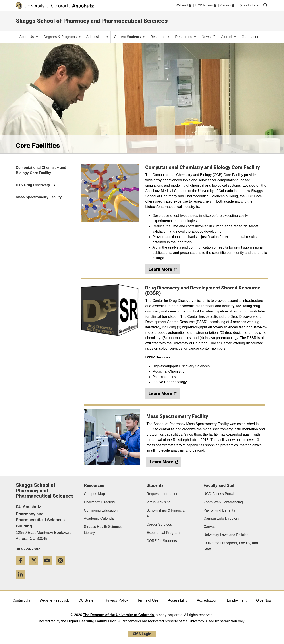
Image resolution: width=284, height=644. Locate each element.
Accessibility (178, 600)
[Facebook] (22, 567)
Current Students (129, 37)
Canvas (209, 527)
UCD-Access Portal (219, 494)
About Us (29, 37)
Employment (237, 600)
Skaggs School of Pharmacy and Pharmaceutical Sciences (92, 21)
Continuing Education (101, 510)
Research (160, 37)
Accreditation (207, 600)
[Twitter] (35, 567)
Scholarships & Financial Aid (166, 513)
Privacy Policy (117, 600)
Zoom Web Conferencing (223, 502)
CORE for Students (162, 541)
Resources (186, 37)
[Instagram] (62, 567)
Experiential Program (163, 533)
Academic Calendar (99, 518)
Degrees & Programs (62, 37)
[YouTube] (49, 567)
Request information (162, 494)
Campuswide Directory (221, 518)
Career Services (159, 524)
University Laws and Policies (226, 535)
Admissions (97, 37)
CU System (87, 600)
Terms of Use (148, 600)
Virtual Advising (159, 502)
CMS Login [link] (142, 634)
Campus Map (94, 494)
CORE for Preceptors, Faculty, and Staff (231, 546)
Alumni (229, 37)
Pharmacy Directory (99, 502)
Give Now (264, 600)
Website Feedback (54, 600)
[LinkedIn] (22, 581)
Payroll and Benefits (219, 510)
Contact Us (21, 600)
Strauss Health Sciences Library (103, 530)
